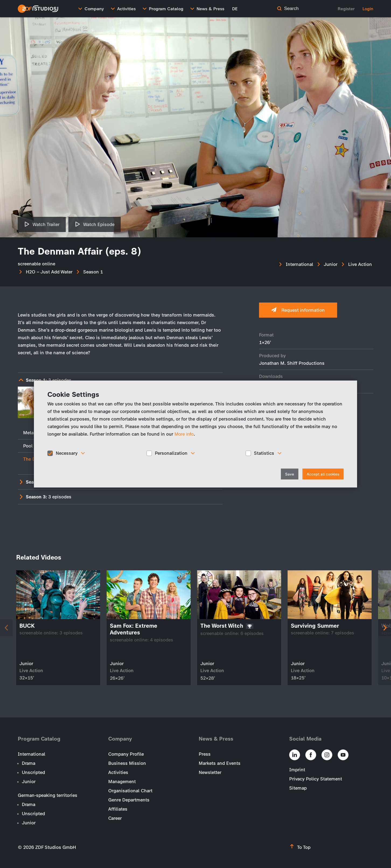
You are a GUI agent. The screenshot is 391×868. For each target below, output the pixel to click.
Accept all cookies (323, 474)
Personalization (171, 453)
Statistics (264, 453)
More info (184, 434)
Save (290, 474)
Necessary (67, 453)
